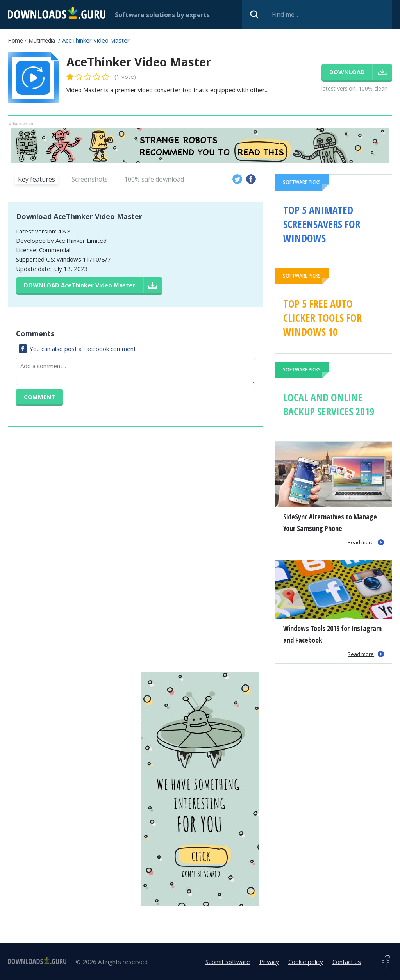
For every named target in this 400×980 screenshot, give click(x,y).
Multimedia (42, 40)
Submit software (228, 962)
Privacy (269, 962)
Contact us (347, 962)
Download (79, 285)
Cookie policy (306, 962)
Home (15, 40)
